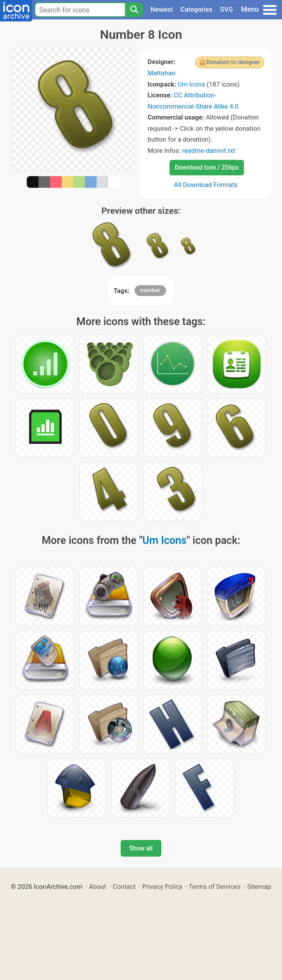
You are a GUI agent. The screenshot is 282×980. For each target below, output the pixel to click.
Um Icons (191, 84)
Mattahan (162, 73)
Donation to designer (233, 62)
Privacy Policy (162, 887)
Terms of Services (215, 887)
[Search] (134, 10)
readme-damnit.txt (208, 151)
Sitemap (259, 887)
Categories (196, 9)
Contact (124, 887)
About (98, 887)
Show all (141, 848)
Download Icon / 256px (207, 167)
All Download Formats (206, 185)
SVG (227, 9)
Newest (162, 9)
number (151, 290)
